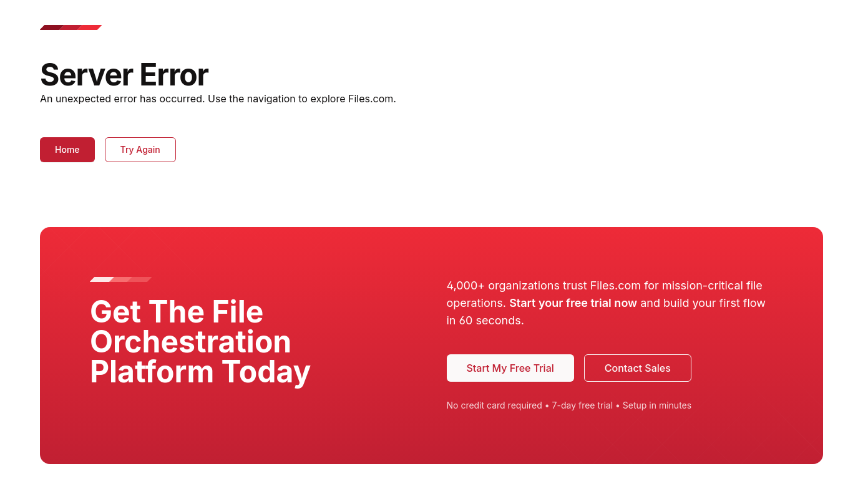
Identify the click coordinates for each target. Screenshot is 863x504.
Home (67, 149)
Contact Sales (638, 368)
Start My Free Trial (510, 368)
